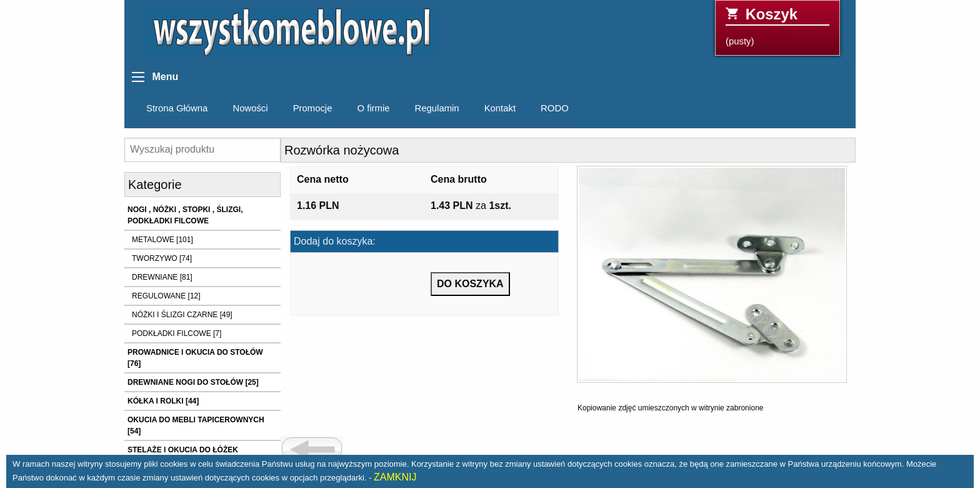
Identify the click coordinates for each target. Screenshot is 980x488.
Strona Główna (177, 108)
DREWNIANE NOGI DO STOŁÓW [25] (193, 382)
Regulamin (437, 108)
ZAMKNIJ (395, 477)
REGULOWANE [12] (166, 296)
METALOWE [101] (162, 240)
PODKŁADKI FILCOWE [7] (177, 333)
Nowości (250, 108)
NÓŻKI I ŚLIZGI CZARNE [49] (182, 315)
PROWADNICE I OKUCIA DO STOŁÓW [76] (195, 358)
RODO (555, 108)
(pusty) (777, 26)
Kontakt (500, 108)
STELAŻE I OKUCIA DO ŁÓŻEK (183, 450)
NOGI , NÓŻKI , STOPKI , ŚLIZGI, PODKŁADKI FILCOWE (185, 215)
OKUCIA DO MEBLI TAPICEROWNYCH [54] (196, 425)
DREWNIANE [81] (162, 277)
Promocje (313, 108)
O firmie (373, 108)
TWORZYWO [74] (162, 258)
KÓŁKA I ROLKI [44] (163, 401)
